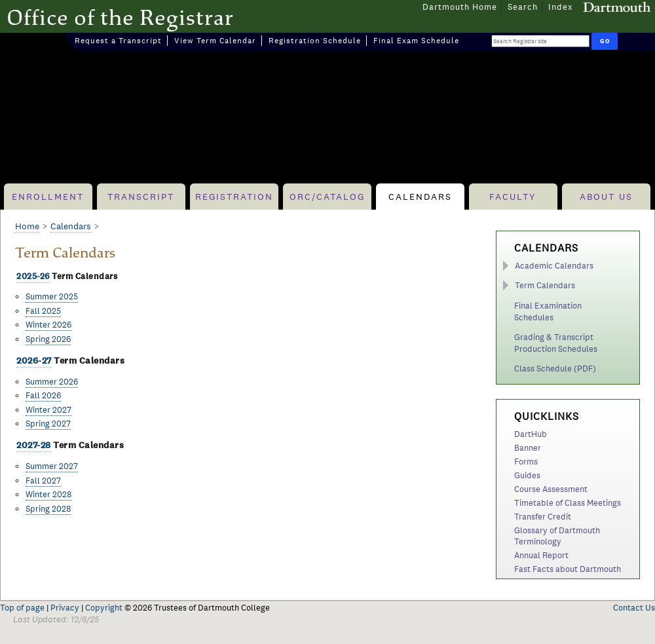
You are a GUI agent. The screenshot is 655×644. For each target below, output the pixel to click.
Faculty (513, 197)
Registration (234, 197)
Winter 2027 (48, 410)
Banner (528, 448)
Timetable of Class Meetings (568, 503)
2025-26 (33, 276)
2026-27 (34, 361)
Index (561, 7)
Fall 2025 (43, 311)
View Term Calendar (215, 41)
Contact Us (634, 608)
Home (27, 226)
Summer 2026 (52, 382)
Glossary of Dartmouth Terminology (557, 536)
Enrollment (48, 197)
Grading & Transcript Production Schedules (556, 343)
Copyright (104, 608)
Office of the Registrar (120, 17)
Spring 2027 (48, 424)
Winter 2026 (48, 325)
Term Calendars (545, 285)
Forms (526, 462)
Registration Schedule (315, 41)
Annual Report (541, 555)
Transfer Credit (543, 517)
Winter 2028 (48, 494)
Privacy (65, 608)
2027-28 (34, 445)
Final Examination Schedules (548, 312)
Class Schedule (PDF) (555, 369)
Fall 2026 (43, 395)
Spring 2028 (48, 509)
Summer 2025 (52, 296)
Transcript (141, 197)
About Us (606, 197)
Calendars (420, 197)
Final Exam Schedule (416, 41)
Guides (527, 475)
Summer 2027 (52, 466)
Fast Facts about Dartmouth (568, 569)
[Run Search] (605, 41)
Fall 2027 (43, 481)
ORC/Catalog (327, 197)
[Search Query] (540, 41)
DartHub (531, 434)
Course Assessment (551, 489)
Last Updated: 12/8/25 (56, 619)
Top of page (22, 608)
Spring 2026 (48, 339)
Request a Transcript (118, 41)
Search (523, 7)
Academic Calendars (554, 266)
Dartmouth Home (460, 7)
